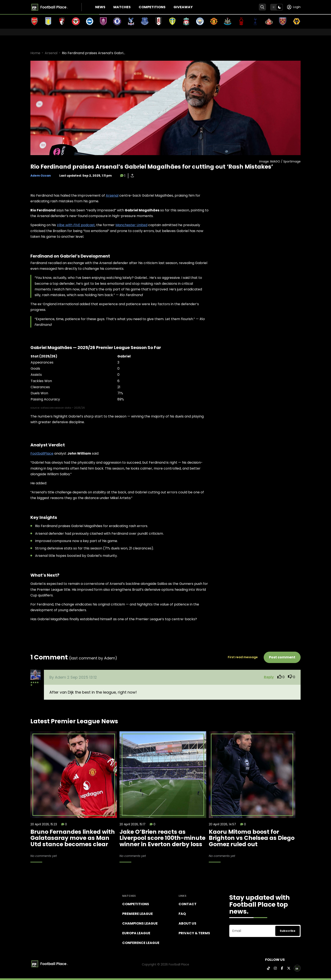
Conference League (141, 943)
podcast (76, 225)
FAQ (182, 914)
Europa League (136, 933)
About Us (187, 923)
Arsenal (51, 53)
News (100, 7)
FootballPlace (42, 453)
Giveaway (183, 7)
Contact (188, 904)
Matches (122, 7)
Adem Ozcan (41, 176)
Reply (269, 677)
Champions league (140, 923)
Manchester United (131, 225)
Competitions (152, 7)
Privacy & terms (194, 933)
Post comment (282, 657)
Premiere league (138, 914)
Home (35, 53)
